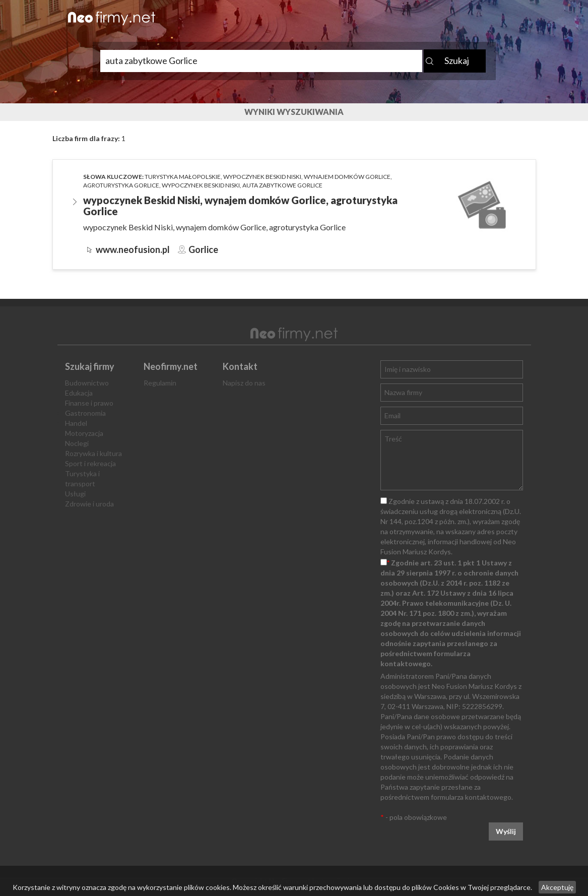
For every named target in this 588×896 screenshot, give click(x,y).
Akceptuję (557, 887)
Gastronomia (85, 413)
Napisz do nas (244, 383)
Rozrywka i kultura (93, 453)
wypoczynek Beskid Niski (262, 177)
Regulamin (160, 383)
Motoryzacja (84, 433)
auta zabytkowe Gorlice (282, 185)
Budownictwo (87, 383)
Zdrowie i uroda (89, 504)
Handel (76, 423)
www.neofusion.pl (133, 249)
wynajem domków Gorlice (347, 177)
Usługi (75, 494)
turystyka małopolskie (183, 177)
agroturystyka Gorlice (121, 185)
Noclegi (77, 443)
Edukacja (79, 393)
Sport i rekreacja (90, 463)
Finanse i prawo (89, 403)
